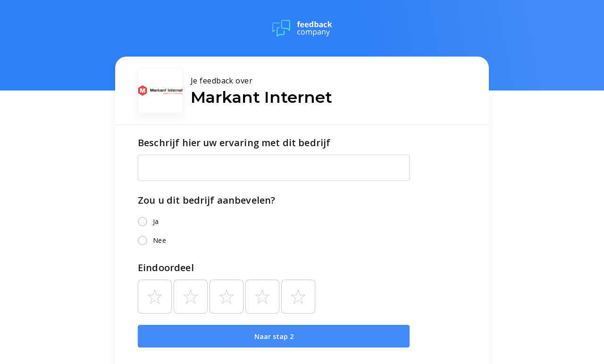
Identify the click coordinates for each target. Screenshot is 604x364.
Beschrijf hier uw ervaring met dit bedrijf (234, 143)
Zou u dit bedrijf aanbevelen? (206, 200)
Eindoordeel (166, 268)
